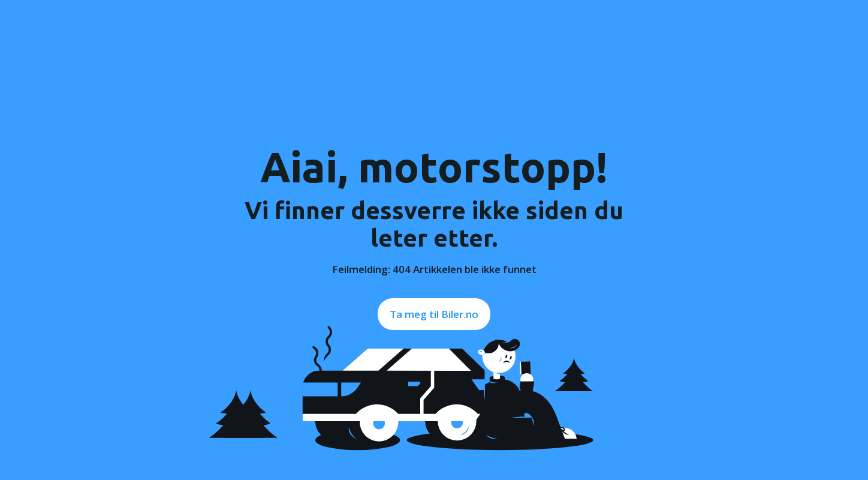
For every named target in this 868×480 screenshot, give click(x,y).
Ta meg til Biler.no (434, 314)
